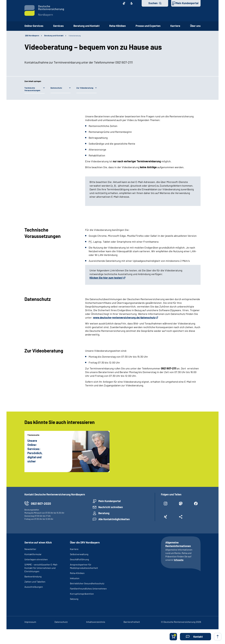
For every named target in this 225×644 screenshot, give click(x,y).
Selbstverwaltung (79, 554)
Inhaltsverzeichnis (96, 622)
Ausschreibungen (34, 587)
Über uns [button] (195, 26)
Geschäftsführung (79, 559)
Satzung (74, 599)
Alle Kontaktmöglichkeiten (114, 519)
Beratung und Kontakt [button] (87, 26)
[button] (195, 637)
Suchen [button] (153, 3)
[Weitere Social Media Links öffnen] (181, 518)
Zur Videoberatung (85, 88)
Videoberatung (75, 36)
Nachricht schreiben (111, 507)
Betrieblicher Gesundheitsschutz (87, 583)
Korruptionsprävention (82, 594)
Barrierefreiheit (132, 622)
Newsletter (30, 549)
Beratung (104, 513)
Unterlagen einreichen (36, 559)
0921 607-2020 (41, 503)
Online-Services (34, 26)
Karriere (175, 26)
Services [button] (58, 26)
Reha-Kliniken (118, 26)
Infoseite (179, 560)
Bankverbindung (33, 576)
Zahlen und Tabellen (35, 582)
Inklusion (75, 578)
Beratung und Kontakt (54, 36)
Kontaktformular (33, 554)
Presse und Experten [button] (148, 26)
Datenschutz (56, 88)
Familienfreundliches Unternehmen (88, 589)
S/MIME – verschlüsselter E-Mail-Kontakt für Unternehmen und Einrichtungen (41, 568)
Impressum (30, 622)
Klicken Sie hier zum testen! (106, 278)
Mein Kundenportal (187, 3)
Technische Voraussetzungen (32, 89)
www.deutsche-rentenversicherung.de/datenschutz (124, 318)
